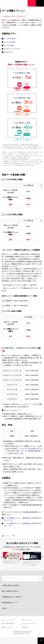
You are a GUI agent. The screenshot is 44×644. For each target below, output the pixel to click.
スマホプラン (9, 52)
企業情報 (25, 627)
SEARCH (40, 578)
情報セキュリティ (7, 627)
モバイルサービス (19, 641)
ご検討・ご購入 (26, 641)
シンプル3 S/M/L (10, 39)
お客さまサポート (34, 641)
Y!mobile (13, 4)
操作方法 (33, 285)
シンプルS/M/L (9, 45)
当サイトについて (7, 620)
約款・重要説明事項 (8, 624)
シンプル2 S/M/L (10, 42)
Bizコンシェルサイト (23, 404)
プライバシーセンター (29, 624)
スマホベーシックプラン (12, 49)
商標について (26, 620)
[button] (1, 557)
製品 (11, 641)
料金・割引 (4, 641)
